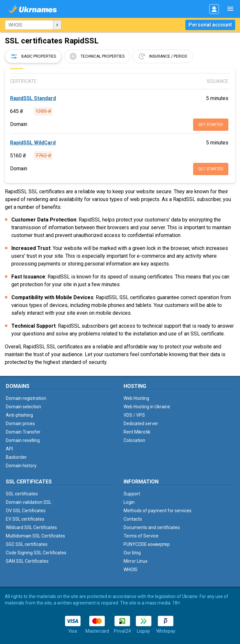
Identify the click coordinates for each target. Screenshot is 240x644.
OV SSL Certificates (26, 511)
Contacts (133, 519)
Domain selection (23, 407)
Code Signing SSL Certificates (36, 553)
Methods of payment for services (158, 511)
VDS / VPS (134, 415)
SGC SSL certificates (27, 544)
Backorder (16, 457)
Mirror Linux (136, 561)
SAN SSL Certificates (27, 561)
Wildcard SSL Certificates (31, 527)
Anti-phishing (19, 415)
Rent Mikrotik (137, 432)
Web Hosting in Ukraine (147, 407)
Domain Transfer (23, 432)
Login (129, 502)
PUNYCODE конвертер (147, 544)
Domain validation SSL (29, 502)
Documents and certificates (152, 527)
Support (132, 494)
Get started (211, 125)
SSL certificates (22, 494)
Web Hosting (136, 398)
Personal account (210, 25)
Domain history (21, 466)
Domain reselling (23, 440)
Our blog (132, 553)
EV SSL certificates (25, 519)
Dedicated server (141, 424)
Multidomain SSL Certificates (35, 536)
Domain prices (20, 424)
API (9, 449)
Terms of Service (141, 536)
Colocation (134, 440)
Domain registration (26, 398)
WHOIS (131, 570)
